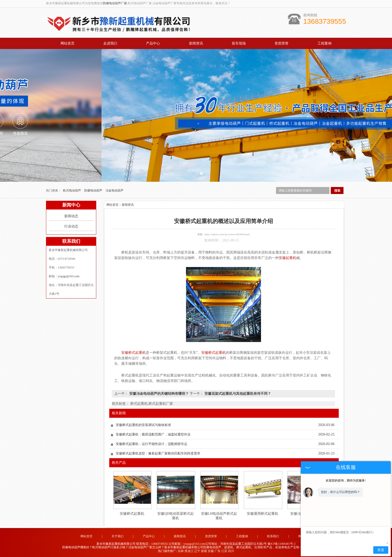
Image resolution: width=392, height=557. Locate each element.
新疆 (204, 551)
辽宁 (197, 551)
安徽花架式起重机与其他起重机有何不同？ (237, 394)
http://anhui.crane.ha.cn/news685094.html (227, 234)
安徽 (211, 551)
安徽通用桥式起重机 (262, 514)
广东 (217, 551)
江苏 (224, 551)
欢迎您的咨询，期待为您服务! (346, 480)
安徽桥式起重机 (132, 514)
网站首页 (67, 43)
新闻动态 (71, 216)
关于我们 (117, 536)
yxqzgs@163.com (69, 276)
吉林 (181, 551)
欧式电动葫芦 (72, 190)
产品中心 (153, 43)
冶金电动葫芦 (114, 190)
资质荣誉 (281, 43)
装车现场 (239, 43)
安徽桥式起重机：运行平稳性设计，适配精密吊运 (151, 444)
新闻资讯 (196, 43)
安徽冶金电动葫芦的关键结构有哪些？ (159, 394)
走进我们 (110, 43)
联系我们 (273, 536)
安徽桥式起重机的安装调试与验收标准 (143, 425)
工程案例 (324, 43)
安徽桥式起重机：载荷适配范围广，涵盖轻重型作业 (153, 434)
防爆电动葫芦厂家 (115, 3)
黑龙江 (189, 551)
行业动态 (71, 226)
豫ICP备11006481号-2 (281, 544)
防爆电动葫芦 (94, 190)
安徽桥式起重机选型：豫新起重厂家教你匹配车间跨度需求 (158, 453)
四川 (231, 551)
